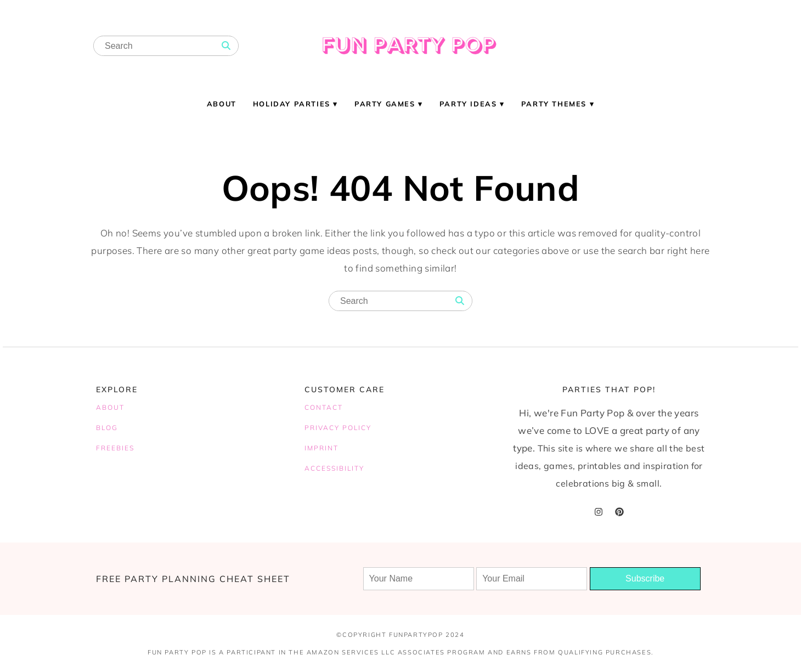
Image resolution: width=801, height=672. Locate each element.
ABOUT (110, 407)
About (222, 104)
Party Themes (554, 104)
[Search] (226, 46)
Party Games (385, 104)
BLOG (107, 428)
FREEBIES (115, 448)
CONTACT (324, 407)
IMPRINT (321, 448)
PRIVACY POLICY (338, 428)
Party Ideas (468, 104)
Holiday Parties (292, 104)
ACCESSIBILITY (334, 468)
